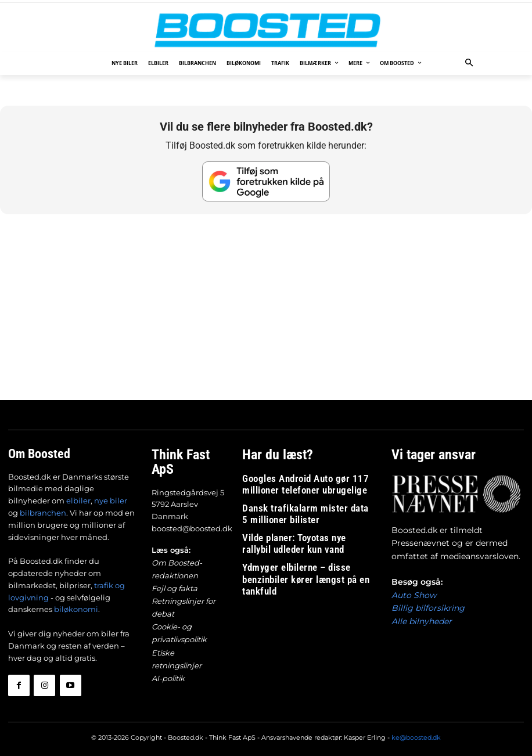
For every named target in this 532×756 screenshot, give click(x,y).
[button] (470, 64)
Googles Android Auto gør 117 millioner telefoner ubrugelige (306, 480)
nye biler (111, 500)
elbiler (78, 500)
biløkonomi (76, 609)
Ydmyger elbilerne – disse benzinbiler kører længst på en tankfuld (303, 558)
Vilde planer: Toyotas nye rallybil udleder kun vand (307, 532)
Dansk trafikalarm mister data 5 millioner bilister (294, 506)
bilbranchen (43, 512)
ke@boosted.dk (416, 732)
